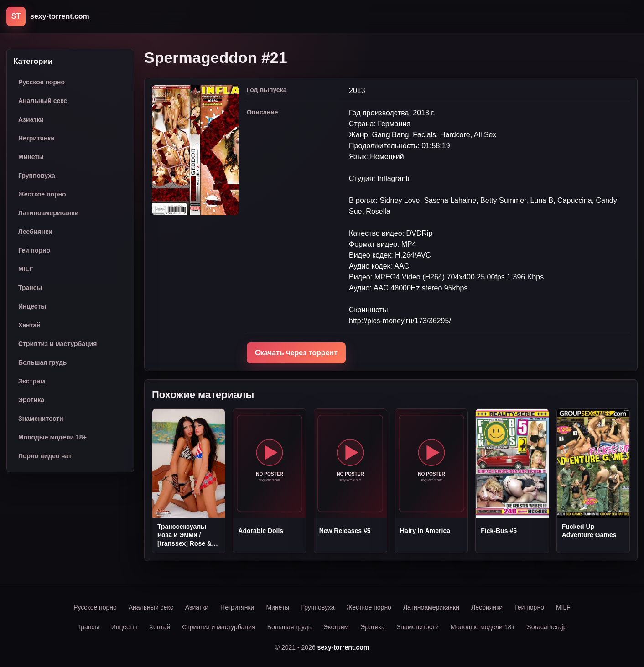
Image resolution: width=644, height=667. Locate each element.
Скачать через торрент (296, 353)
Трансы (30, 288)
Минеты (31, 157)
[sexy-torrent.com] (48, 16)
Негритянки (36, 138)
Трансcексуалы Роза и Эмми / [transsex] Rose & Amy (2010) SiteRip (186, 535)
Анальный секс (43, 101)
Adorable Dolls (261, 531)
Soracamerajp (547, 627)
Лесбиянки (35, 232)
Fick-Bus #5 (499, 531)
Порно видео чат (45, 456)
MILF (26, 269)
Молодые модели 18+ (52, 437)
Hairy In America (425, 531)
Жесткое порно (42, 194)
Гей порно (34, 250)
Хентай (29, 325)
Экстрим (32, 381)
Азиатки (31, 119)
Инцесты (32, 306)
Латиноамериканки (48, 213)
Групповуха (37, 176)
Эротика (31, 400)
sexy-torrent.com (343, 647)
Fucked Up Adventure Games (589, 531)
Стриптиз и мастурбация (57, 344)
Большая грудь (42, 362)
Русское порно (42, 82)
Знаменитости (41, 419)
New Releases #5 (345, 531)
